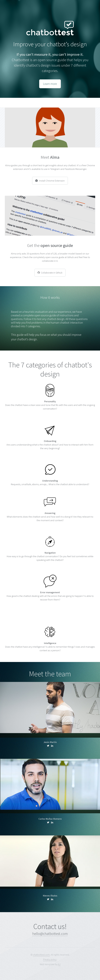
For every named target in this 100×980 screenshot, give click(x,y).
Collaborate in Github (50, 273)
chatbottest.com (41, 955)
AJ (59, 964)
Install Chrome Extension (50, 181)
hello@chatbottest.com (50, 934)
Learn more (50, 84)
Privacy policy (50, 959)
